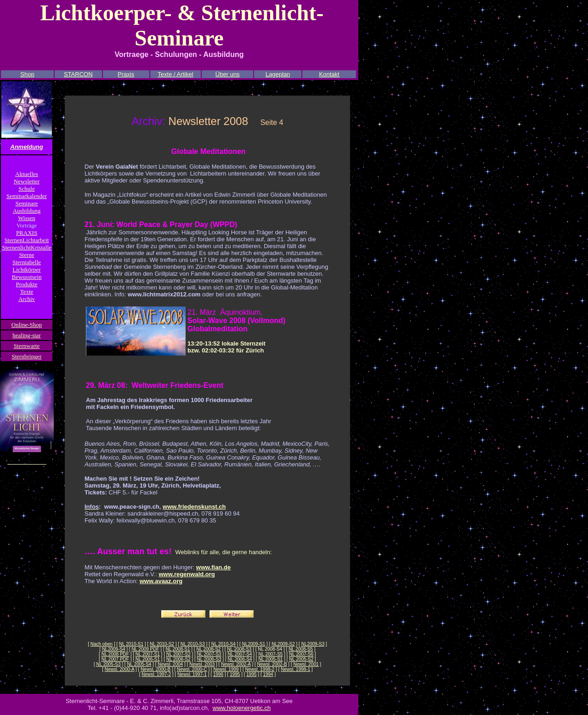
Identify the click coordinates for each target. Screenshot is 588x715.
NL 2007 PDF (115, 659)
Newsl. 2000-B (155, 669)
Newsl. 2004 (170, 664)
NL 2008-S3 (239, 649)
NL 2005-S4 (139, 664)
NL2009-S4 (114, 649)
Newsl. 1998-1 (295, 669)
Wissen (27, 218)
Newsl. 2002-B (272, 664)
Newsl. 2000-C (192, 669)
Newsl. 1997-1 (192, 674)
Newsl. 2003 (202, 664)
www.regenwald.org (187, 574)
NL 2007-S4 (240, 654)
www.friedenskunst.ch (194, 507)
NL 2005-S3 (108, 664)
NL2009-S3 (313, 644)
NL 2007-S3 (209, 654)
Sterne (26, 255)
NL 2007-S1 (148, 654)
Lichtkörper (26, 270)
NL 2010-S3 (193, 644)
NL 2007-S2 (178, 654)
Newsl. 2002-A (236, 664)
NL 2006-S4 (240, 659)
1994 (268, 674)
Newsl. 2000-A (119, 669)
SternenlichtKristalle (27, 247)
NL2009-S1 (254, 644)
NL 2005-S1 (270, 659)
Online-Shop (27, 325)
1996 (218, 674)
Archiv (27, 299)
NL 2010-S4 (223, 644)
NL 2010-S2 (162, 644)
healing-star (26, 335)
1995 (235, 674)
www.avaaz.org (161, 581)
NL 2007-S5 (270, 654)
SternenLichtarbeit (27, 240)
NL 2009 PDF (145, 649)
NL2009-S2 (283, 644)
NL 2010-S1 (131, 644)
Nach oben (102, 644)
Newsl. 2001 (306, 664)
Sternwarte (27, 346)
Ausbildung (27, 211)
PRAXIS (27, 233)
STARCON (78, 74)
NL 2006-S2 (178, 659)
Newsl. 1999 (226, 669)
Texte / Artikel (175, 74)
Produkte (27, 284)
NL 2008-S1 (178, 649)
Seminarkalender (27, 196)
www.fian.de (213, 567)
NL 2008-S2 (208, 649)
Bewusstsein (27, 277)
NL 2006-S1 (148, 659)
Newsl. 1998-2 (260, 669)
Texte (27, 292)
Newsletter (27, 181)
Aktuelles (27, 174)
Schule (26, 189)
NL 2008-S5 (301, 649)
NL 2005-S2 (301, 659)
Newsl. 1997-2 (156, 674)
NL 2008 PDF (115, 654)
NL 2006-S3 (209, 659)
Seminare (26, 203)
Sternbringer (27, 356)
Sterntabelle (27, 262)
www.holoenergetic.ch (242, 708)
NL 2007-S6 (301, 654)
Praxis (126, 74)
